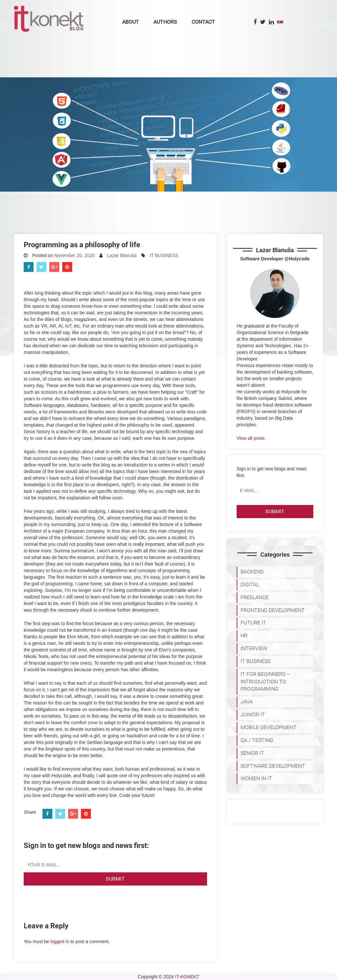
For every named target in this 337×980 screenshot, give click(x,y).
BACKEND (252, 572)
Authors (165, 22)
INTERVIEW (254, 648)
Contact (203, 22)
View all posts (251, 438)
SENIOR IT (252, 753)
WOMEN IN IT (256, 778)
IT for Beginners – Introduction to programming (265, 682)
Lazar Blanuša (122, 255)
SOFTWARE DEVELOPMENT (273, 766)
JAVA (247, 702)
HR (244, 636)
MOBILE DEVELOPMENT (269, 727)
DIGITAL (250, 584)
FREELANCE (255, 597)
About (130, 22)
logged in (60, 941)
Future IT (253, 623)
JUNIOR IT (253, 715)
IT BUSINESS (164, 255)
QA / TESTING (257, 740)
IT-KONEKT (187, 977)
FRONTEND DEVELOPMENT (273, 610)
